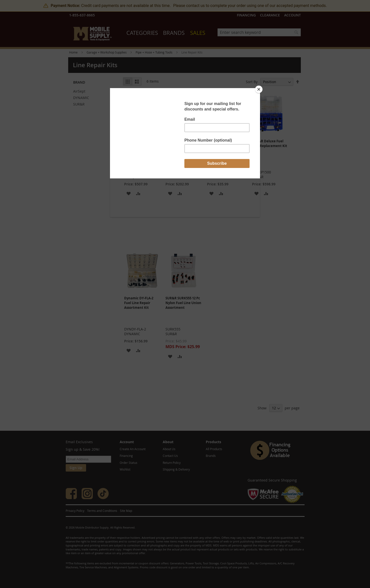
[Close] (259, 89)
